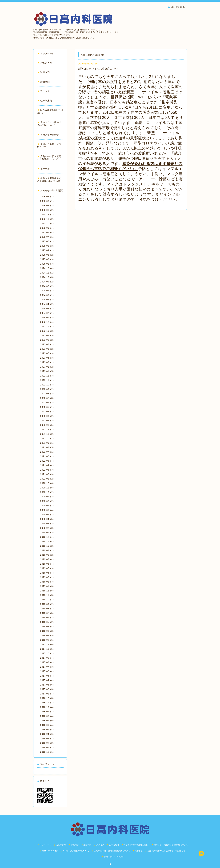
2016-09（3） (48, 712)
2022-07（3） (48, 398)
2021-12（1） (48, 429)
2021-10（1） (48, 438)
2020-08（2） (48, 501)
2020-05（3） (48, 515)
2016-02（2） (48, 743)
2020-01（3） (48, 532)
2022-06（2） (48, 403)
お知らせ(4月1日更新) (50, 190)
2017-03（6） (48, 685)
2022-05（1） (48, 407)
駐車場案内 (45, 101)
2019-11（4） (48, 541)
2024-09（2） (48, 282)
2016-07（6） (48, 721)
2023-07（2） (48, 344)
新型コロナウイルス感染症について (99, 69)
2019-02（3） (48, 582)
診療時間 (44, 82)
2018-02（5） (48, 635)
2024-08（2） (48, 286)
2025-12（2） (48, 214)
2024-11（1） (48, 273)
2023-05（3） (48, 353)
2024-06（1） (48, 295)
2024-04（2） (48, 304)
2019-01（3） (48, 586)
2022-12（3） (48, 376)
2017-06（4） (48, 671)
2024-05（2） (48, 300)
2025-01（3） (48, 264)
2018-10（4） (48, 600)
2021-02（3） (48, 474)
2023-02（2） (48, 367)
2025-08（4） (48, 232)
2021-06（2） (48, 456)
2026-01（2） (48, 210)
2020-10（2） (48, 492)
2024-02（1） (48, 313)
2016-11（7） (48, 703)
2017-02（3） (48, 689)
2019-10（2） (48, 546)
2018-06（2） (48, 618)
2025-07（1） (48, 237)
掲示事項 (44, 169)
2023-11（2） (48, 326)
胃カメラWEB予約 (49, 135)
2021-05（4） (48, 461)
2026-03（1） (48, 201)
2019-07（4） (48, 559)
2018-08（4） (48, 609)
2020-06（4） (48, 510)
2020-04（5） (48, 519)
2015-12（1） (48, 752)
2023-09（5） (48, 335)
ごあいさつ (45, 63)
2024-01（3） (48, 317)
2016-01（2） (48, 747)
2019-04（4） (48, 573)
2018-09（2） (48, 604)
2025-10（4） (48, 223)
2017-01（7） (48, 694)
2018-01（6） (48, 640)
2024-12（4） (48, 268)
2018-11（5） (48, 595)
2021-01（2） (48, 479)
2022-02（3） (48, 420)
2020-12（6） (48, 483)
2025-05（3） (48, 246)
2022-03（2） (48, 416)
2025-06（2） (48, 241)
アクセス (44, 91)
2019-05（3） (48, 568)
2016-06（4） (48, 725)
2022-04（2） (48, 412)
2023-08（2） (48, 340)
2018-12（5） (48, 591)
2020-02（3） (48, 528)
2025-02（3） (48, 259)
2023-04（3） (48, 358)
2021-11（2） (48, 434)
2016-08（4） (48, 716)
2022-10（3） (48, 385)
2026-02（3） (48, 206)
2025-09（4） (48, 228)
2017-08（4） (48, 662)
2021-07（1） (48, 452)
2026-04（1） (48, 197)
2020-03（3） (48, 523)
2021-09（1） (48, 443)
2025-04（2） (48, 250)
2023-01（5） (48, 371)
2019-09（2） (48, 550)
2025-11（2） (48, 219)
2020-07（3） (48, 506)
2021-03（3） (48, 470)
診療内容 (44, 72)
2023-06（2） (48, 349)
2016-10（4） (48, 707)
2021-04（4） (48, 465)
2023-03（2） (48, 362)
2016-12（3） (48, 698)
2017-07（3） (48, 667)
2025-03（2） (48, 255)
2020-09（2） (48, 497)
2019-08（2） (48, 555)
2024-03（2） (48, 309)
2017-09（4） (48, 658)
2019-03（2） (48, 577)
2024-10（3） (48, 277)
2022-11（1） (48, 380)
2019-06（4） (48, 564)
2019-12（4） (48, 537)
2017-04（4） (48, 680)
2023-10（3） (48, 331)
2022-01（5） (48, 425)
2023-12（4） (48, 322)
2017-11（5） (48, 649)
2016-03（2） (48, 738)
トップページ (46, 53)
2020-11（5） (48, 488)
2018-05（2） (48, 622)
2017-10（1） (48, 653)
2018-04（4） (48, 626)
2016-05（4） (48, 729)
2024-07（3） (48, 291)
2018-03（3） (48, 631)
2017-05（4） (48, 676)
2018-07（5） (48, 613)
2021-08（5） (48, 447)
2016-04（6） (48, 734)
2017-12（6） (48, 644)
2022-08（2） (48, 394)
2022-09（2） (48, 389)
